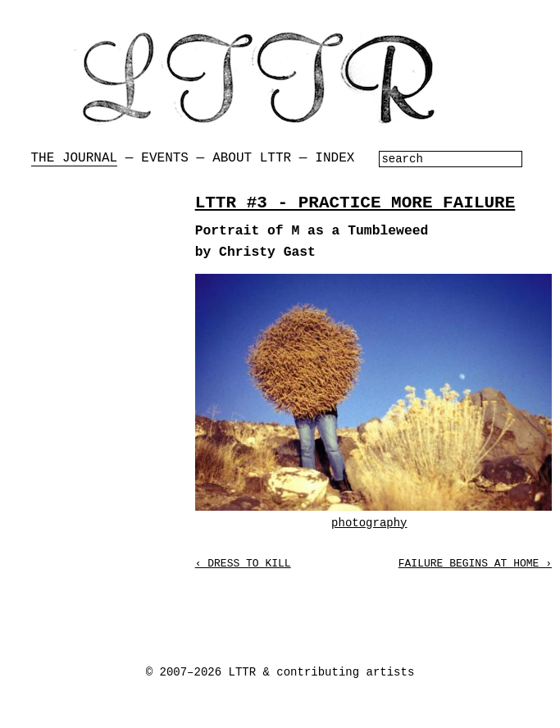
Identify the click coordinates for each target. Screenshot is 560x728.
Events (165, 158)
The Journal (75, 158)
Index (335, 158)
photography (369, 523)
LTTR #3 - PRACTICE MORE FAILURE (355, 203)
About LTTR (252, 158)
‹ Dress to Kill (243, 564)
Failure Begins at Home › (475, 564)
